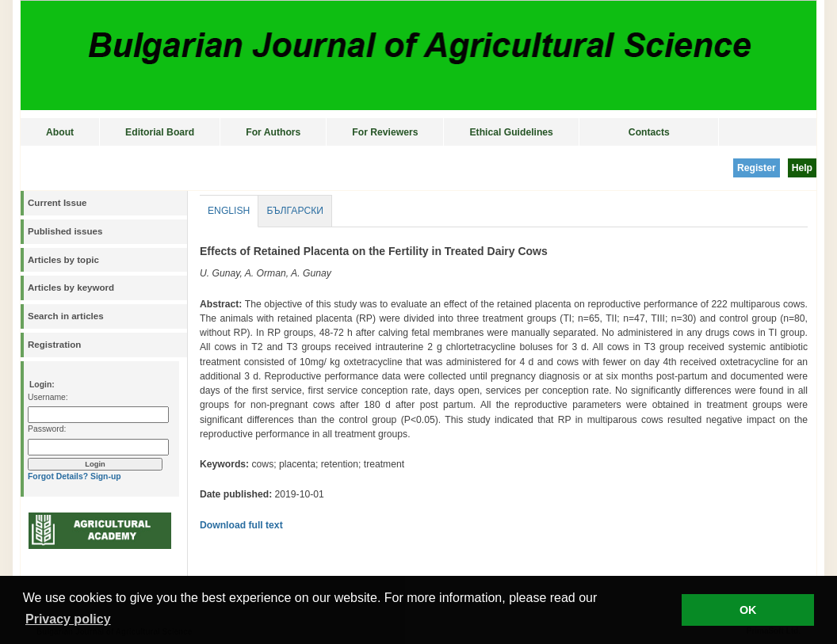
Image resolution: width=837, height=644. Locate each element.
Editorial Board (160, 132)
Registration (54, 345)
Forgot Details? (58, 476)
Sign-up (106, 476)
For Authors (273, 132)
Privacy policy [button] (68, 619)
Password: (47, 429)
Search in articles (66, 316)
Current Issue (57, 203)
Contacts (649, 132)
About (60, 132)
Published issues (65, 231)
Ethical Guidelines (511, 132)
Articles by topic (63, 260)
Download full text (241, 525)
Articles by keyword (71, 288)
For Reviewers (385, 132)
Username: (48, 397)
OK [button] (748, 610)
